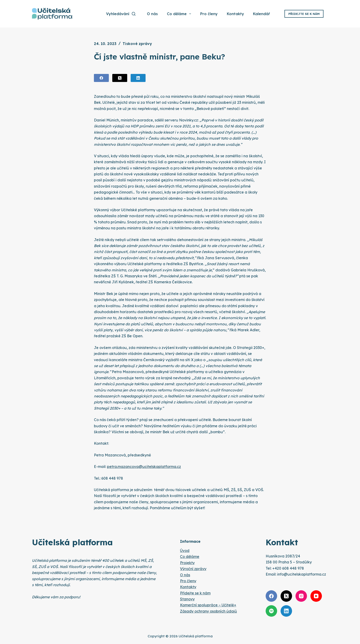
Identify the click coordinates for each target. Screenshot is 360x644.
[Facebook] (101, 78)
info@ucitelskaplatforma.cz (302, 574)
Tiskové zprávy (137, 44)
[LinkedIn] (138, 78)
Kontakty (188, 587)
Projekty (187, 563)
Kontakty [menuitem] (235, 14)
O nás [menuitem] (152, 14)
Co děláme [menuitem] (179, 14)
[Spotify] (271, 611)
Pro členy (188, 581)
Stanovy (187, 599)
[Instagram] (301, 596)
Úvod (185, 551)
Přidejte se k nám (304, 14)
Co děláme (190, 557)
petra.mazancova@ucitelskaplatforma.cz (144, 467)
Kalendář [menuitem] (262, 14)
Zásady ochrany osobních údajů (208, 611)
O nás (185, 575)
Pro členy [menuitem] (209, 14)
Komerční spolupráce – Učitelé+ (208, 605)
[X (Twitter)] (120, 78)
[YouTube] (316, 596)
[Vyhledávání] (121, 14)
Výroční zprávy (193, 569)
